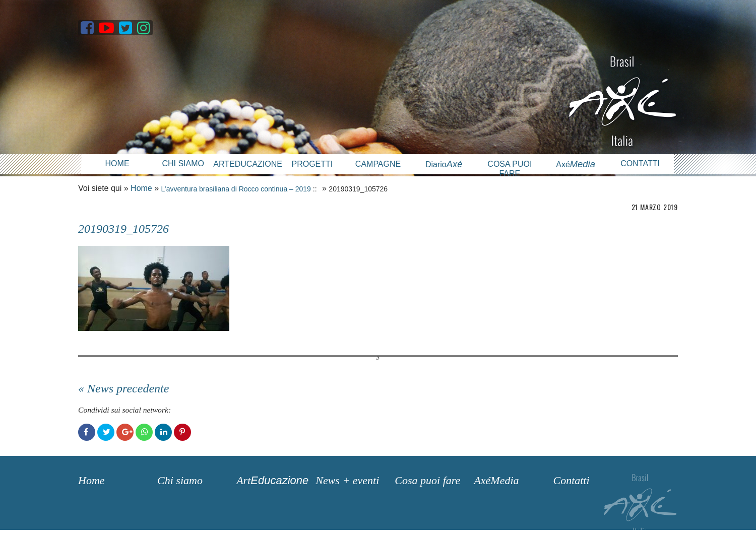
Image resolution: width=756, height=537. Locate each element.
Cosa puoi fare (510, 169)
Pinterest (182, 432)
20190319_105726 (123, 229)
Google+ (125, 432)
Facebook (87, 432)
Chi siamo (183, 163)
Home (117, 163)
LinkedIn (163, 432)
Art (272, 480)
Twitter (106, 432)
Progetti (312, 164)
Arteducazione (246, 164)
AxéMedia (496, 480)
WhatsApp (144, 432)
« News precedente (123, 388)
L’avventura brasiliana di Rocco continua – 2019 (236, 189)
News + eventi (347, 480)
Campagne (378, 164)
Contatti (640, 163)
